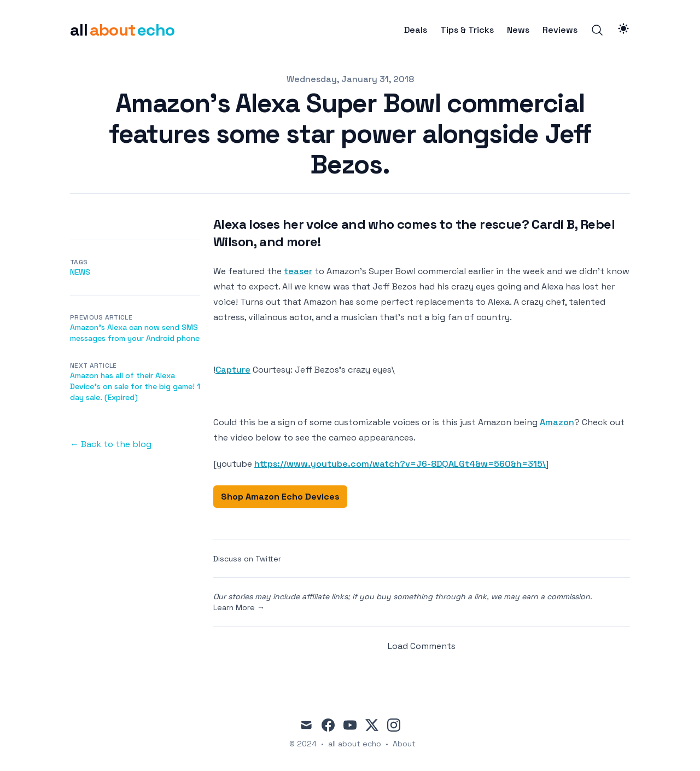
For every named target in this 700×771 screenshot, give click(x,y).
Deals (416, 30)
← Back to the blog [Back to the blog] (111, 444)
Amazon (557, 422)
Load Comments (422, 646)
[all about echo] (122, 30)
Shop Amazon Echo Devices (280, 497)
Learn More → (239, 607)
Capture (233, 370)
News (518, 30)
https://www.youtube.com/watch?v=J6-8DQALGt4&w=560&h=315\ (400, 464)
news (80, 272)
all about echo (355, 744)
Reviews (560, 30)
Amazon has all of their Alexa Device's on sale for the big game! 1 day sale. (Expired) (135, 386)
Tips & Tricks (467, 30)
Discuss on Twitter (247, 559)
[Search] (597, 30)
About (404, 744)
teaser (298, 271)
